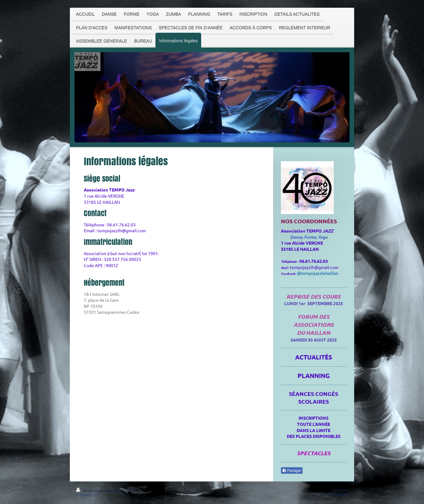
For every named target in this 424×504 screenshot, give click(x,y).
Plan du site (123, 491)
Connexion (340, 490)
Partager (292, 471)
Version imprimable (94, 491)
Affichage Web (337, 494)
